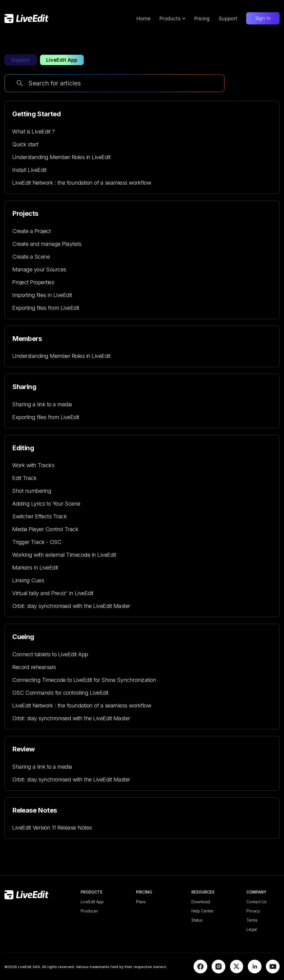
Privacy (253, 911)
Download (201, 902)
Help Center (202, 911)
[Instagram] (218, 971)
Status (197, 920)
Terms (252, 920)
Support (228, 18)
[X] (237, 971)
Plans (141, 902)
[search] (20, 83)
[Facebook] (200, 971)
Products (172, 18)
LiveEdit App (92, 902)
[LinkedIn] (255, 971)
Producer (89, 911)
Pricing (202, 18)
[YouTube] (273, 971)
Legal (252, 929)
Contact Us (256, 902)
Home (143, 18)
